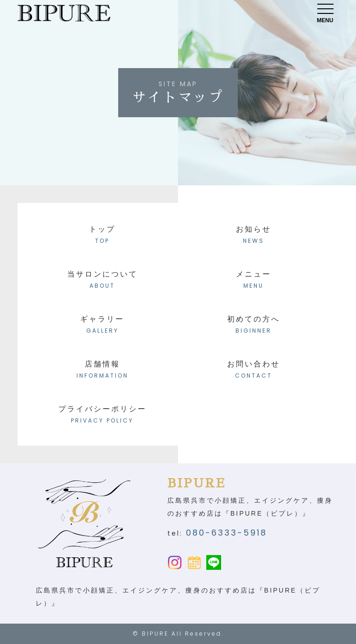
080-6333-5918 (226, 533)
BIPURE (155, 634)
